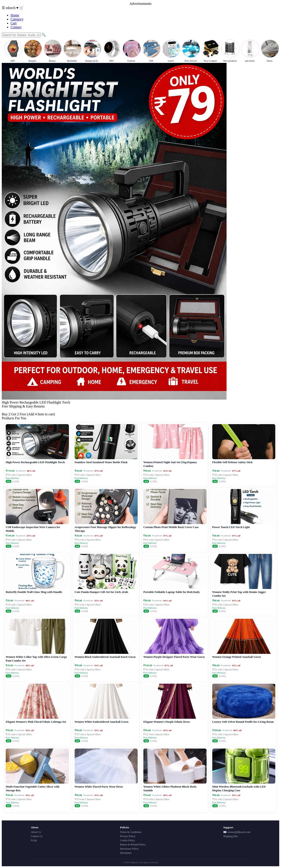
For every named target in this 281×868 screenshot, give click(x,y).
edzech (11, 8)
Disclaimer (126, 853)
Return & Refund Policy (133, 845)
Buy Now (9, 410)
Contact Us (37, 836)
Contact (16, 27)
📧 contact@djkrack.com (237, 832)
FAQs (34, 840)
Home (15, 15)
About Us (36, 832)
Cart (14, 23)
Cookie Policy (128, 840)
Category (17, 19)
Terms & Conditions (131, 832)
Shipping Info (231, 836)
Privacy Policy (128, 836)
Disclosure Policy (129, 849)
